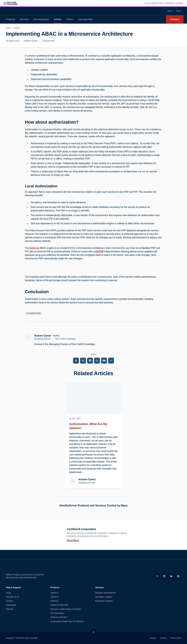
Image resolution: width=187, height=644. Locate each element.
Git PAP (99, 252)
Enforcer (34, 248)
